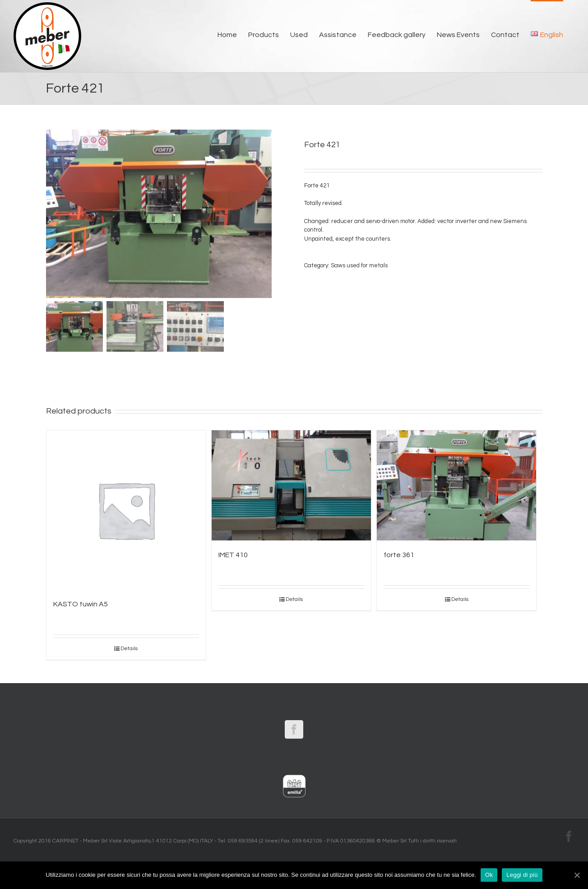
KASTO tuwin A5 (81, 604)
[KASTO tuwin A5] (126, 510)
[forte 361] (456, 485)
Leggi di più (522, 875)
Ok (489, 875)
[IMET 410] (291, 485)
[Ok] (577, 875)
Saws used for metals (359, 265)
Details (129, 649)
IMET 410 (233, 555)
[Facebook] (294, 729)
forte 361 (399, 555)
